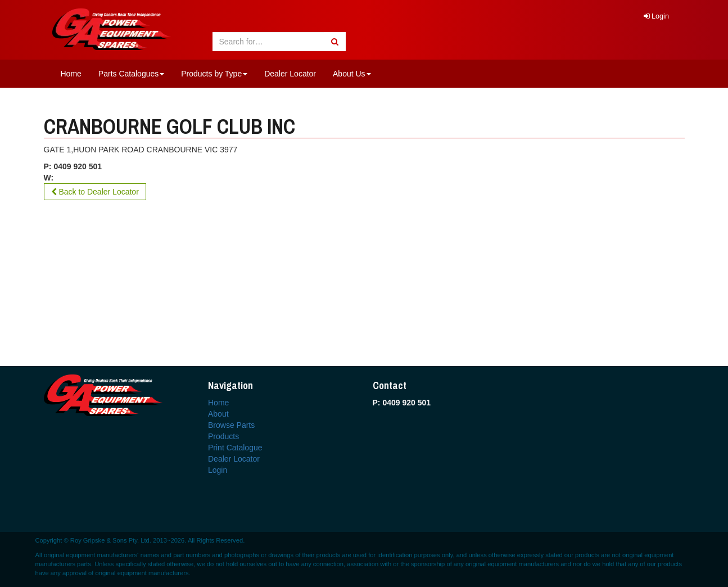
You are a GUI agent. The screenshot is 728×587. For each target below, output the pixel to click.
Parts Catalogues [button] (131, 74)
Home (71, 74)
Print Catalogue (235, 448)
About (218, 414)
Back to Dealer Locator (95, 192)
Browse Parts (231, 425)
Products (223, 436)
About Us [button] (352, 74)
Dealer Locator (290, 74)
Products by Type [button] (214, 74)
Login (656, 16)
